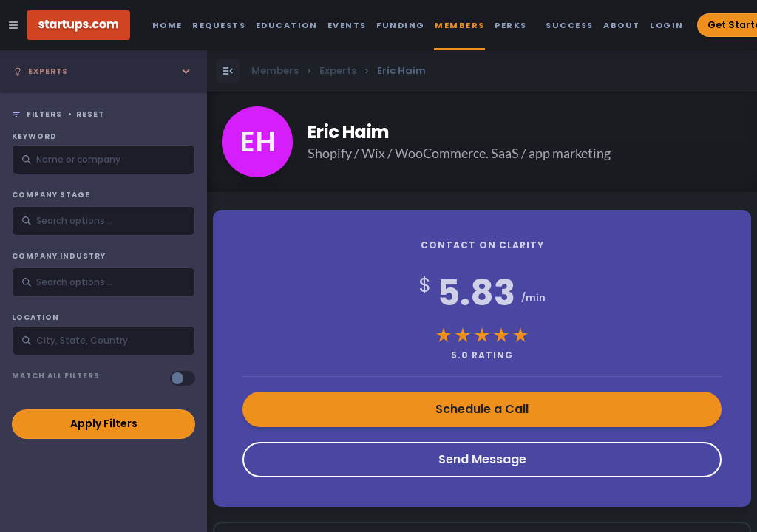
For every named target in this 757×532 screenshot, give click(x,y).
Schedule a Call (482, 409)
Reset (90, 115)
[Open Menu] (228, 71)
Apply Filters (104, 423)
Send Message (482, 459)
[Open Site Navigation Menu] (13, 25)
